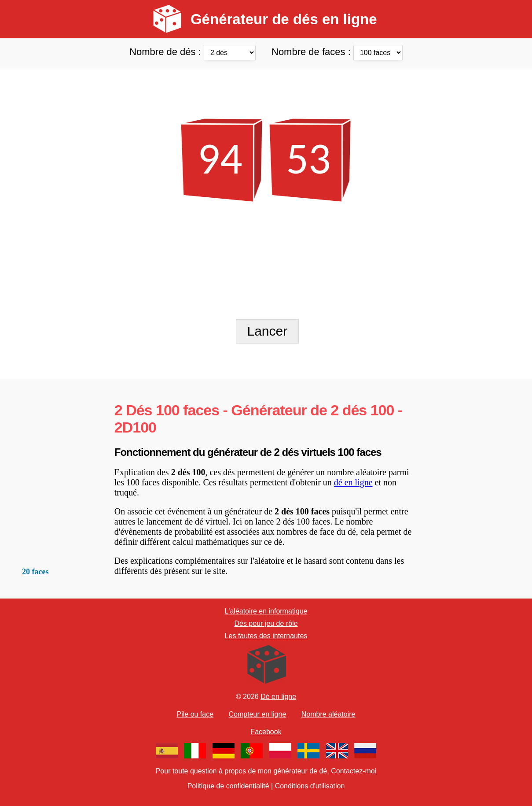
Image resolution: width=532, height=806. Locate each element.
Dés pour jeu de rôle (266, 623)
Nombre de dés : (194, 52)
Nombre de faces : (337, 52)
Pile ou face (195, 714)
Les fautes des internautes (266, 636)
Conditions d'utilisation (310, 786)
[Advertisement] (266, 87)
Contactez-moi (354, 771)
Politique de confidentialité (228, 786)
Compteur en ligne (258, 714)
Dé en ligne (278, 697)
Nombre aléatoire (328, 714)
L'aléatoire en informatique (266, 611)
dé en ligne (353, 482)
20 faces (35, 572)
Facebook (266, 732)
